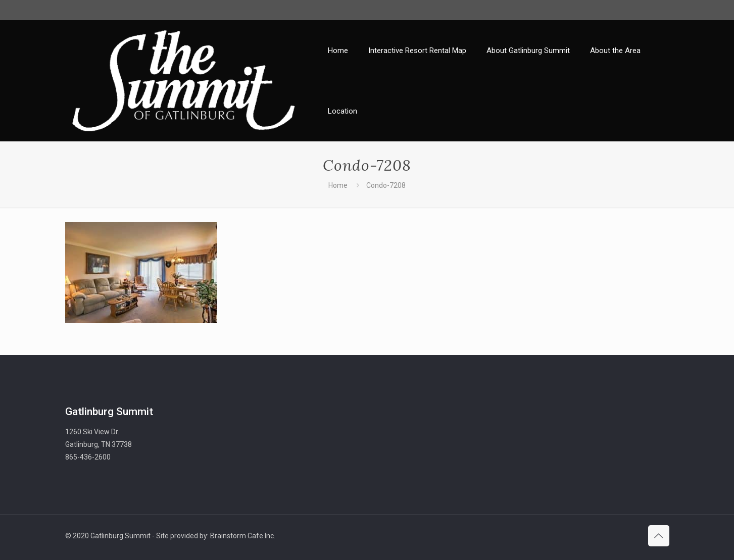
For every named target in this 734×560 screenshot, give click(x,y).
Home (338, 185)
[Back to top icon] (659, 536)
